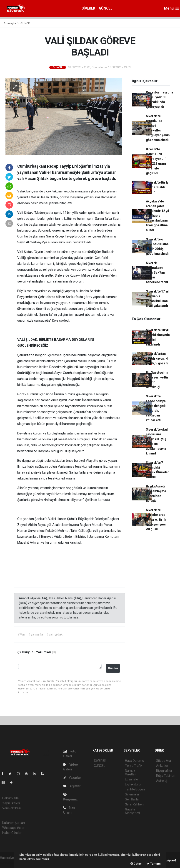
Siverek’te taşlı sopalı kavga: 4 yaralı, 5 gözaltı (157, 358)
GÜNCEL (106, 8)
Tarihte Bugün (135, 789)
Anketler (162, 766)
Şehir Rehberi (134, 804)
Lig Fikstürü (133, 784)
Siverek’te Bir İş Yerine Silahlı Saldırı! (157, 187)
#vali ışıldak (54, 634)
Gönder (113, 668)
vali (96, 531)
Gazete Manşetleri (132, 811)
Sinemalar (132, 794)
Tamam (154, 864)
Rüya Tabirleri (166, 776)
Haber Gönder (12, 833)
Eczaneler (132, 779)
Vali (21, 213)
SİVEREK (88, 8)
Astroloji (162, 781)
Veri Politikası (11, 808)
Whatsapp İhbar (13, 828)
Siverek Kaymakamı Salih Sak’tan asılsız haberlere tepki (157, 273)
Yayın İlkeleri (11, 803)
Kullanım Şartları (14, 823)
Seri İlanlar (132, 799)
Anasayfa (10, 23)
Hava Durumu (135, 761)
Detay (136, 864)
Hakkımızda (10, 798)
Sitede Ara (164, 761)
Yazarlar (72, 778)
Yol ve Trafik (134, 766)
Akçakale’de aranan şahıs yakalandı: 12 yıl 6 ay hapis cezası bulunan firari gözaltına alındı (157, 216)
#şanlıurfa (36, 634)
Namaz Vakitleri (131, 772)
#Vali (21, 634)
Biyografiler (164, 771)
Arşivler (72, 786)
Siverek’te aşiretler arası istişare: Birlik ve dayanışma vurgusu (156, 520)
